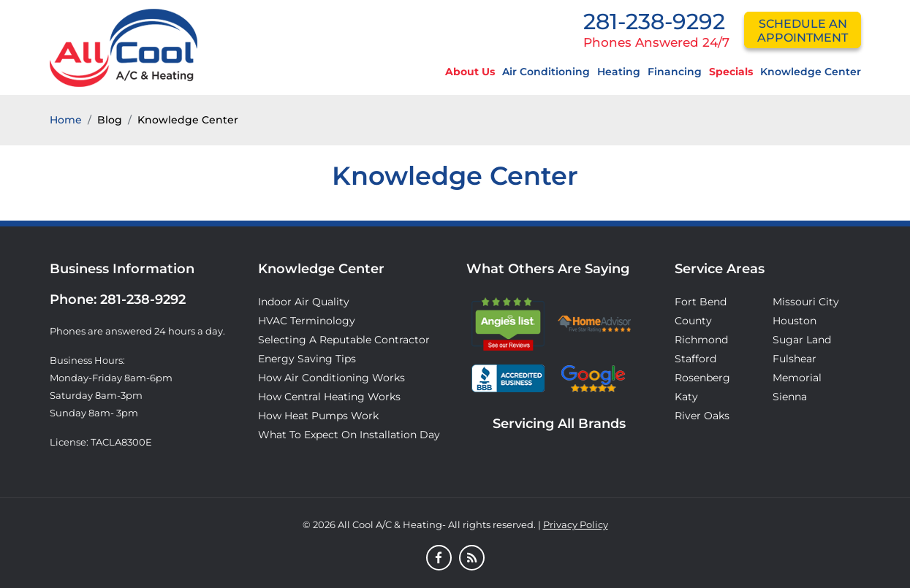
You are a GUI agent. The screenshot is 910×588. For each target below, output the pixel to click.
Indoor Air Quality (304, 302)
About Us (470, 72)
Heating (619, 72)
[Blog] (472, 559)
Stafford (695, 359)
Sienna (790, 397)
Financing (675, 72)
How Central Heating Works (329, 397)
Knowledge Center (811, 72)
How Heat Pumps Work (318, 416)
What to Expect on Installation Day (349, 435)
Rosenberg (702, 378)
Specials (731, 72)
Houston (795, 321)
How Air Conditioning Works (331, 378)
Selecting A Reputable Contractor (344, 340)
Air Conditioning (546, 72)
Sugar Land (802, 340)
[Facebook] (439, 559)
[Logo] (124, 47)
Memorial (797, 378)
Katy (686, 397)
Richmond (701, 340)
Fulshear (795, 359)
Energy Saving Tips (307, 359)
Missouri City (806, 302)
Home (66, 120)
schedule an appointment (803, 31)
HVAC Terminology (307, 321)
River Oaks (702, 416)
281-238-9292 (654, 22)
